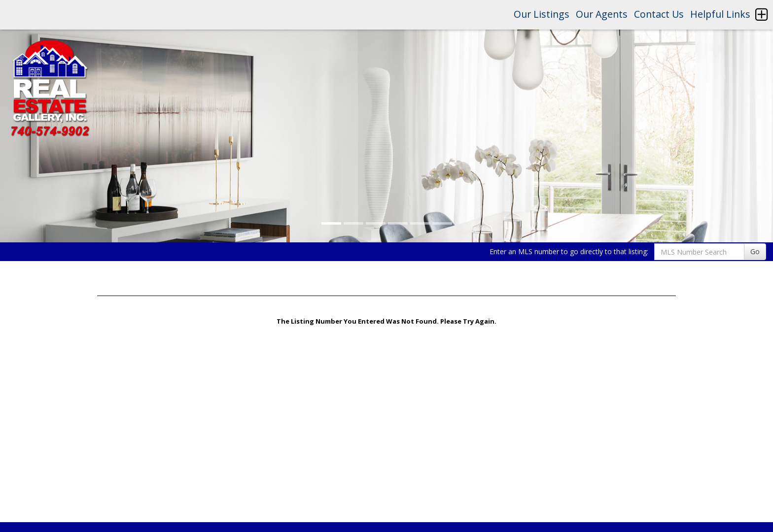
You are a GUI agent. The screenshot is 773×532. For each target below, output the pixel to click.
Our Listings (542, 14)
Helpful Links (720, 14)
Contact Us (659, 14)
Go (755, 251)
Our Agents (602, 14)
